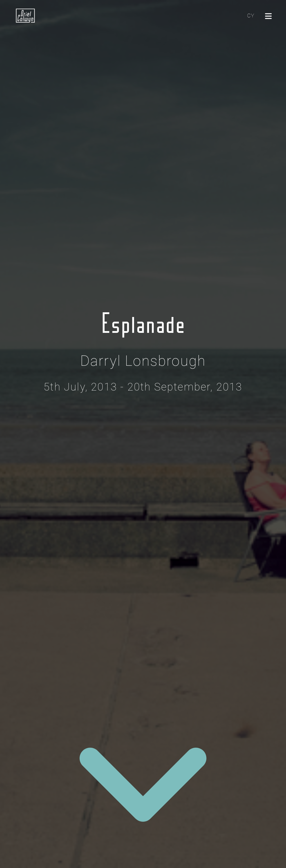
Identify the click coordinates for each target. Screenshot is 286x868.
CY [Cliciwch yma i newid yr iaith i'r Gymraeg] (251, 16)
